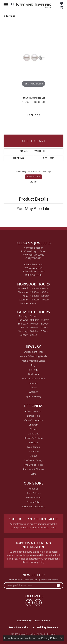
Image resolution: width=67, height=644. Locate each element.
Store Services (33, 498)
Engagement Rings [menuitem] (33, 352)
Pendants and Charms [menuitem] (33, 378)
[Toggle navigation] (6, 5)
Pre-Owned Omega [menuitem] (33, 460)
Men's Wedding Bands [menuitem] (33, 361)
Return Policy (24, 621)
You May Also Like (33, 208)
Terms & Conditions (19, 627)
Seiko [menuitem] (33, 474)
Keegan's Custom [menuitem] (34, 438)
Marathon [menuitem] (34, 451)
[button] (13, 4)
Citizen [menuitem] (33, 429)
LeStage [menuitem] (33, 442)
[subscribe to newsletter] (58, 585)
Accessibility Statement (46, 627)
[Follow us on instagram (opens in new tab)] (38, 603)
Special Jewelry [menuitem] (34, 396)
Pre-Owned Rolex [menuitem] (33, 465)
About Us (33, 489)
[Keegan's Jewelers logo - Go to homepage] (33, 5)
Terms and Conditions (33, 506)
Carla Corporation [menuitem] (33, 420)
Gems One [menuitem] (33, 434)
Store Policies (33, 493)
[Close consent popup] (61, 638)
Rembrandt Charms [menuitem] (33, 469)
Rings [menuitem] (33, 365)
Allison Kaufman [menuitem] (33, 411)
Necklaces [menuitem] (33, 374)
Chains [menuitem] (34, 387)
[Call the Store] (33, 258)
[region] (33, 58)
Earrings (11, 16)
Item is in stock (34, 177)
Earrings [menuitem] (33, 370)
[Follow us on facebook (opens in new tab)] (29, 603)
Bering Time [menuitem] (33, 416)
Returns (49, 158)
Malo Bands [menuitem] (33, 447)
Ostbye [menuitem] (33, 456)
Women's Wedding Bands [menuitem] (33, 356)
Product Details (34, 199)
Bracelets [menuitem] (33, 383)
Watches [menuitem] (34, 392)
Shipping (18, 158)
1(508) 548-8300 (33, 102)
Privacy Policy (33, 502)
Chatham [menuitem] (34, 425)
